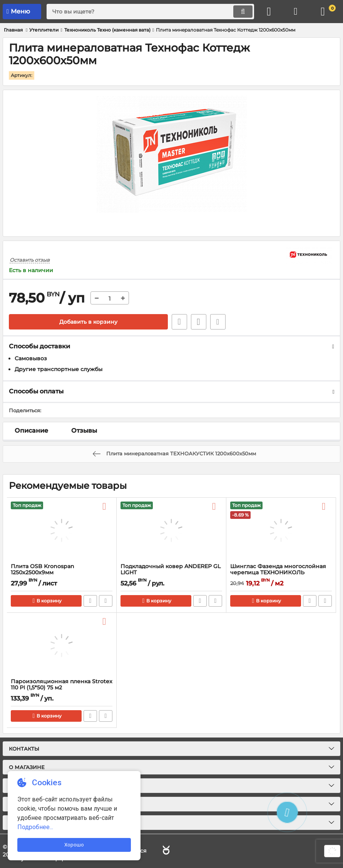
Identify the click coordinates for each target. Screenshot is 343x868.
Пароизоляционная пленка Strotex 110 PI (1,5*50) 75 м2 (62, 685)
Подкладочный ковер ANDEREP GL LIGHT (171, 570)
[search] (150, 12)
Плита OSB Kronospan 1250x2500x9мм (43, 570)
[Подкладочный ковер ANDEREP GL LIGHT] (171, 530)
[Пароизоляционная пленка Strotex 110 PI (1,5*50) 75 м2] (62, 646)
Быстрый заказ (179, 322)
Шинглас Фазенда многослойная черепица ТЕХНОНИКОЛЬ (278, 570)
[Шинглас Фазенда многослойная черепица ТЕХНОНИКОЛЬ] (281, 530)
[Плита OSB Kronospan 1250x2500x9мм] (62, 530)
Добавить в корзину (88, 322)
